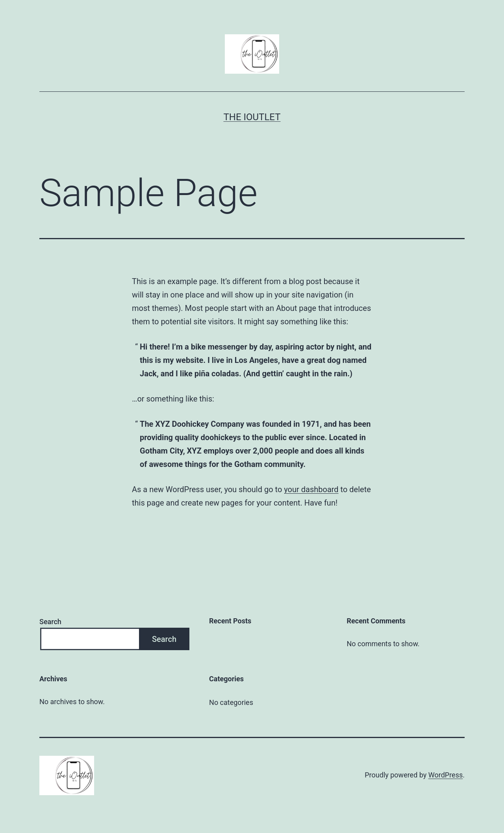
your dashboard (311, 489)
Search (50, 622)
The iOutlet (252, 117)
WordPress (446, 775)
